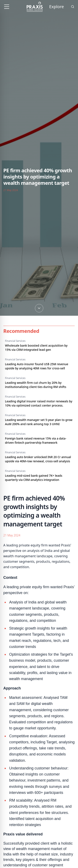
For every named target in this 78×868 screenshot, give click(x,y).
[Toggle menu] (7, 7)
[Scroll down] (39, 283)
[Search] (73, 7)
